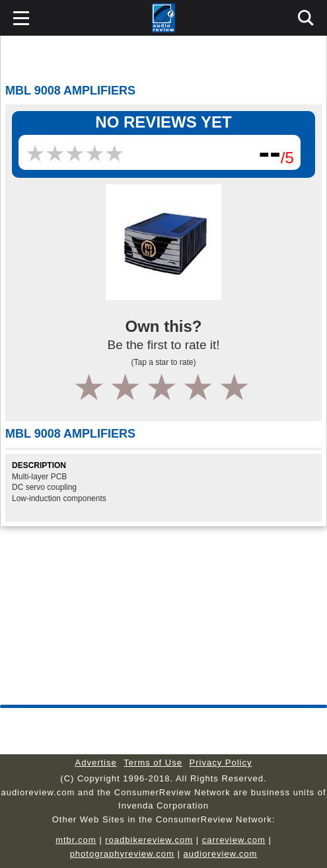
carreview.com (234, 840)
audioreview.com (221, 854)
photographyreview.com (122, 854)
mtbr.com (76, 840)
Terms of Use (153, 763)
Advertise (96, 763)
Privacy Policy (221, 763)
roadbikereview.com (149, 840)
